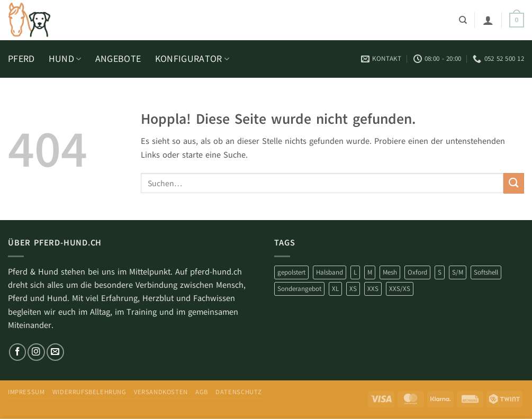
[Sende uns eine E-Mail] (55, 352)
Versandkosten (161, 392)
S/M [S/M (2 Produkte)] (458, 272)
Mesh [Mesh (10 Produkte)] (390, 272)
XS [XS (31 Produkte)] (353, 289)
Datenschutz (239, 392)
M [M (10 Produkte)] (370, 272)
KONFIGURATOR (192, 59)
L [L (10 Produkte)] (355, 272)
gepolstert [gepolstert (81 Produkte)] (291, 272)
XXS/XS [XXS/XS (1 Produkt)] (400, 289)
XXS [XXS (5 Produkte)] (373, 289)
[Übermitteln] (514, 183)
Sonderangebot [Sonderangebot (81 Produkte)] (299, 289)
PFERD (21, 59)
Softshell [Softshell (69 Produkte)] (486, 272)
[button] (488, 20)
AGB (202, 392)
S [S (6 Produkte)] (440, 272)
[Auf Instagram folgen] (36, 352)
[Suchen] (463, 20)
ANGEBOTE (118, 59)
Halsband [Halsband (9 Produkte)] (330, 272)
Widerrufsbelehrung (89, 392)
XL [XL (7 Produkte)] (335, 289)
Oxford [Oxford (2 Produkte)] (417, 272)
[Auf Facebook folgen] (18, 352)
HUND (65, 59)
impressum (26, 392)
